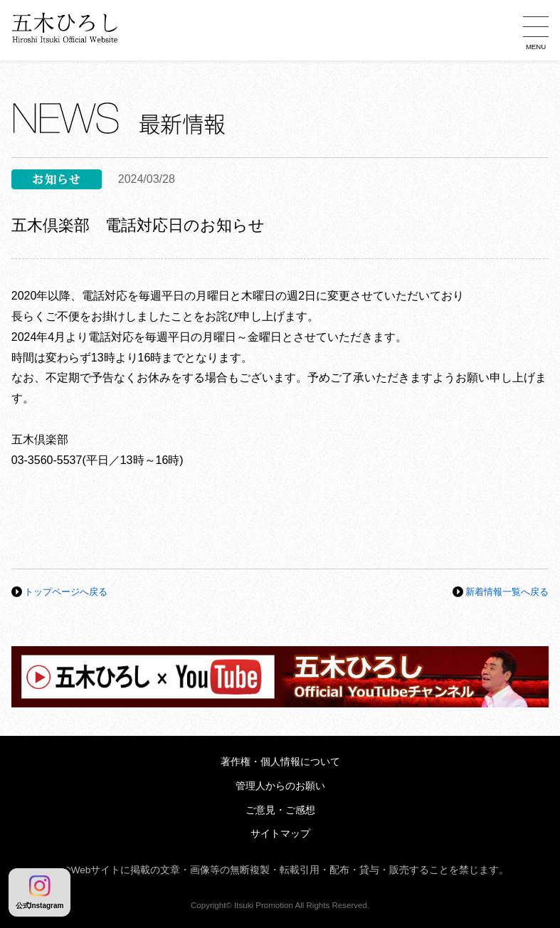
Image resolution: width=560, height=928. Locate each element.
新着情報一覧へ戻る (507, 592)
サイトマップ (280, 834)
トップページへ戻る (66, 592)
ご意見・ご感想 (280, 810)
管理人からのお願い (280, 786)
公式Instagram (40, 892)
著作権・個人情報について (280, 762)
